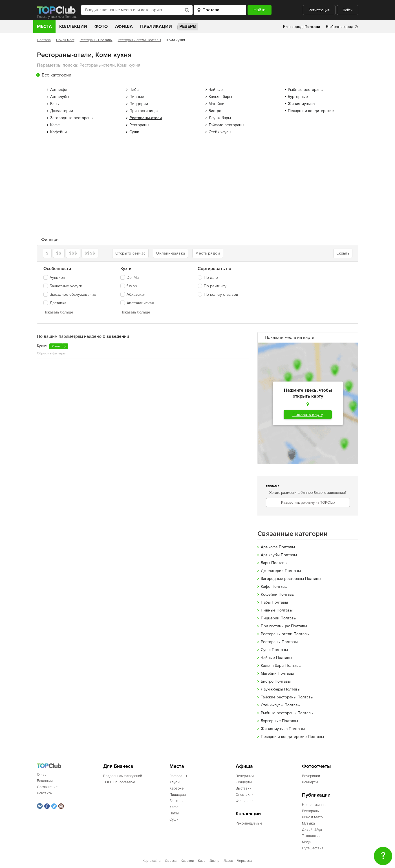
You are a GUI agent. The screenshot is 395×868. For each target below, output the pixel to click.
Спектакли (245, 795)
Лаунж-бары (220, 118)
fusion (129, 286)
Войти (348, 10)
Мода (306, 842)
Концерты (244, 782)
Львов (228, 861)
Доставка (55, 303)
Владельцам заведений (123, 776)
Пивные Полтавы (277, 610)
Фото (101, 27)
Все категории (57, 75)
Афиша (124, 27)
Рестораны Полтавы (96, 40)
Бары (55, 104)
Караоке (176, 788)
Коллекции (73, 27)
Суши (134, 132)
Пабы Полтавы (274, 602)
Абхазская (133, 294)
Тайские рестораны (226, 125)
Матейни (217, 104)
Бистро (215, 111)
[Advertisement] (198, 185)
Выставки (244, 788)
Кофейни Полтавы (278, 594)
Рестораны (139, 125)
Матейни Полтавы (277, 673)
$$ (59, 253)
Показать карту (308, 415)
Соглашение (47, 787)
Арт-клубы (60, 97)
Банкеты (176, 801)
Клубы (175, 782)
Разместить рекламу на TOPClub (308, 503)
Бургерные (298, 97)
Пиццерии (139, 104)
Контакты (45, 793)
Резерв (188, 27)
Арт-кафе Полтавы (278, 547)
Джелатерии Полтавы (281, 571)
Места (44, 27)
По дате (211, 278)
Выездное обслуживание (70, 294)
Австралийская (137, 303)
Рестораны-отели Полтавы (139, 40)
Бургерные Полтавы (279, 721)
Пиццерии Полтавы (279, 618)
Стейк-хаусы (220, 132)
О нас (42, 775)
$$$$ (90, 253)
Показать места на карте (290, 337)
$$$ (73, 253)
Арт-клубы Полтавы (279, 555)
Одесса (171, 861)
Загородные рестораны (72, 118)
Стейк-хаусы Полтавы (281, 705)
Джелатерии (62, 111)
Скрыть (343, 253)
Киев (202, 861)
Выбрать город (340, 27)
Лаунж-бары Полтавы (281, 689)
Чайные (216, 90)
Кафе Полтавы (274, 587)
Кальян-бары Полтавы (281, 666)
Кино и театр (312, 817)
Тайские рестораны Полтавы (287, 697)
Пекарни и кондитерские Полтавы (292, 737)
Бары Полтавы (274, 563)
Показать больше (58, 312)
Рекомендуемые (249, 823)
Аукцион (54, 278)
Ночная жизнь (314, 805)
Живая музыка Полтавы (283, 729)
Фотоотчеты (316, 766)
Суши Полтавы (274, 650)
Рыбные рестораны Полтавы (287, 713)
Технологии (311, 836)
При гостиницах (144, 111)
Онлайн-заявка (170, 253)
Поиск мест (65, 40)
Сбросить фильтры (51, 353)
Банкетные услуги (63, 286)
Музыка (308, 823)
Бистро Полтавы (276, 681)
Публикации (156, 27)
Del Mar (130, 278)
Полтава (44, 40)
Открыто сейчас (131, 253)
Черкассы (245, 861)
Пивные (137, 97)
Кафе (55, 125)
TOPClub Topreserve (119, 782)
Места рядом (208, 253)
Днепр (214, 861)
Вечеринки (245, 776)
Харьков (187, 861)
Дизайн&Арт (312, 830)
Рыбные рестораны (306, 90)
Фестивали (245, 801)
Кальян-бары (220, 97)
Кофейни (59, 132)
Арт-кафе (59, 90)
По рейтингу (215, 286)
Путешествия (313, 848)
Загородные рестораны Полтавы (291, 579)
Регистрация (319, 10)
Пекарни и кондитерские (311, 111)
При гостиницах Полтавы (284, 626)
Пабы (134, 90)
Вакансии (45, 781)
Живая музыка (301, 104)
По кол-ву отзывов (221, 294)
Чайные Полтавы (276, 658)
